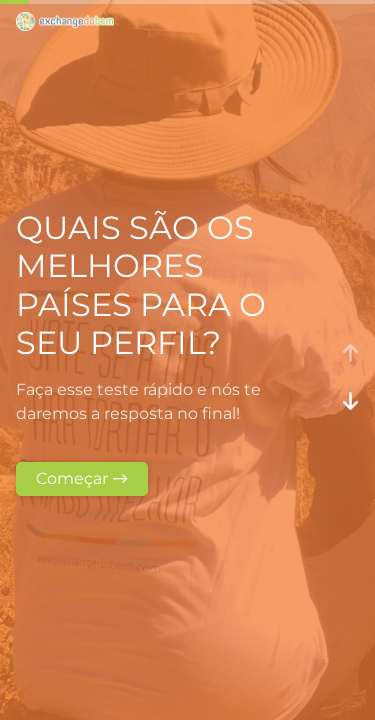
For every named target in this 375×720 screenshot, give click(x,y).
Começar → (82, 478)
